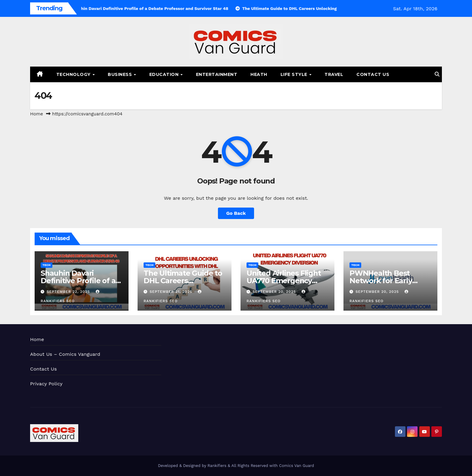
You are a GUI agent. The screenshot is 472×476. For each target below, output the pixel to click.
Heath (259, 74)
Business (121, 74)
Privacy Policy (46, 384)
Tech (47, 265)
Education (165, 74)
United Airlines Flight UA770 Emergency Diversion (284, 281)
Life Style (295, 74)
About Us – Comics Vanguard (65, 354)
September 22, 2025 (69, 292)
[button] (437, 74)
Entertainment (217, 74)
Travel (334, 74)
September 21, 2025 (172, 292)
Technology (74, 74)
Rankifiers (217, 466)
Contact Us (373, 74)
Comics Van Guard (297, 466)
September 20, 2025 (275, 292)
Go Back (236, 213)
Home (37, 114)
